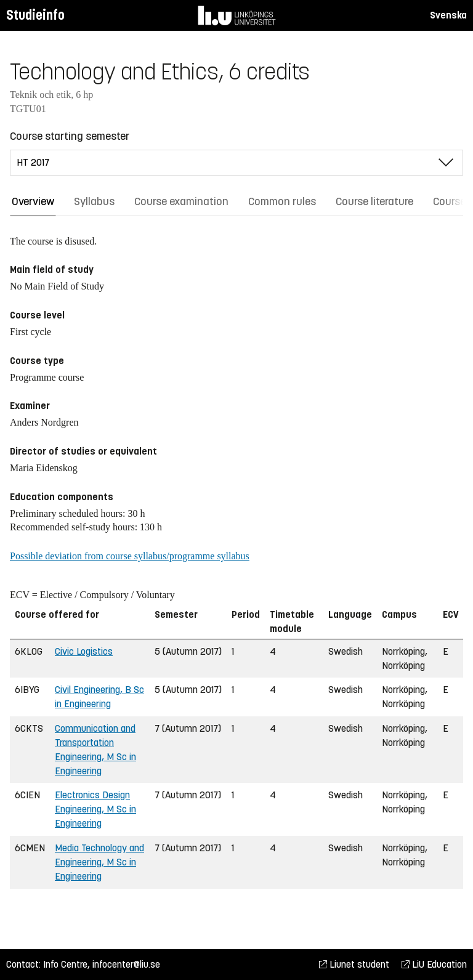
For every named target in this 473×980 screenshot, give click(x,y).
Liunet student (354, 964)
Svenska (448, 15)
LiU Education (434, 964)
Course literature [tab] (374, 201)
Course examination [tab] (181, 201)
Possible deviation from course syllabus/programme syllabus (130, 556)
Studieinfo (35, 15)
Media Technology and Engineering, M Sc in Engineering (99, 862)
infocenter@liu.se (126, 964)
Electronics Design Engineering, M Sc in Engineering (95, 809)
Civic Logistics (84, 651)
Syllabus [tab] (94, 201)
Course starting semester (70, 136)
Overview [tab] (33, 201)
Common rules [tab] (282, 201)
